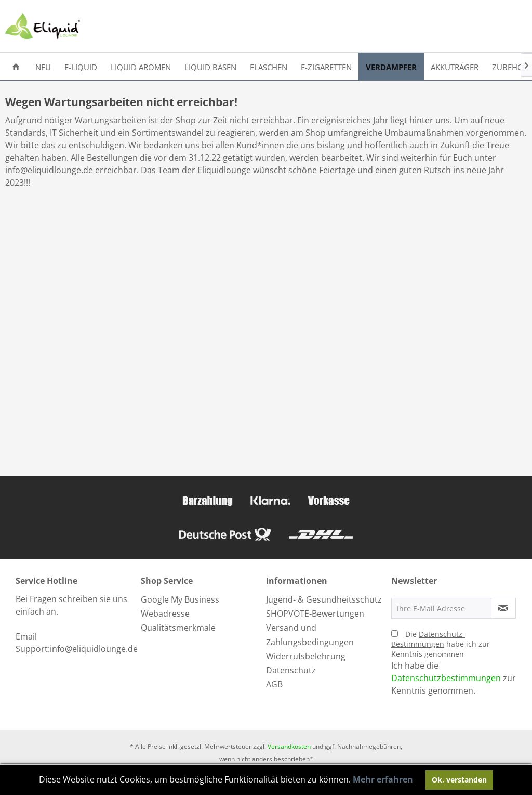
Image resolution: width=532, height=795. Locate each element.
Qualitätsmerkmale (178, 628)
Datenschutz (291, 670)
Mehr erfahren (383, 779)
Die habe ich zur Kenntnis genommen (441, 644)
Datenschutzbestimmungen (446, 678)
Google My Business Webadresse (180, 607)
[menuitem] (16, 66)
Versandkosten (289, 746)
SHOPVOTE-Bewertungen (315, 614)
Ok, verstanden (459, 780)
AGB (274, 684)
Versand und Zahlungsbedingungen (310, 635)
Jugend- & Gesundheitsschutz (324, 599)
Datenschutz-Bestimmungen (428, 639)
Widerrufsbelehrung (306, 656)
